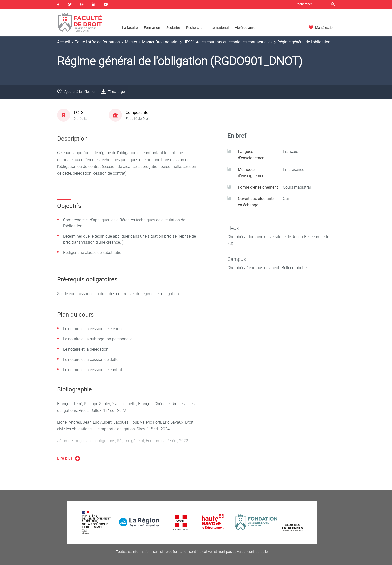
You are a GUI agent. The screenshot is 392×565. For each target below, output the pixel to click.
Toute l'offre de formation (97, 42)
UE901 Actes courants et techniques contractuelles (228, 42)
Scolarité (173, 28)
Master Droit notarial (160, 42)
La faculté (130, 28)
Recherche (194, 28)
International (219, 28)
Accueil (64, 42)
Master (131, 42)
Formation (152, 28)
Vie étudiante (245, 28)
